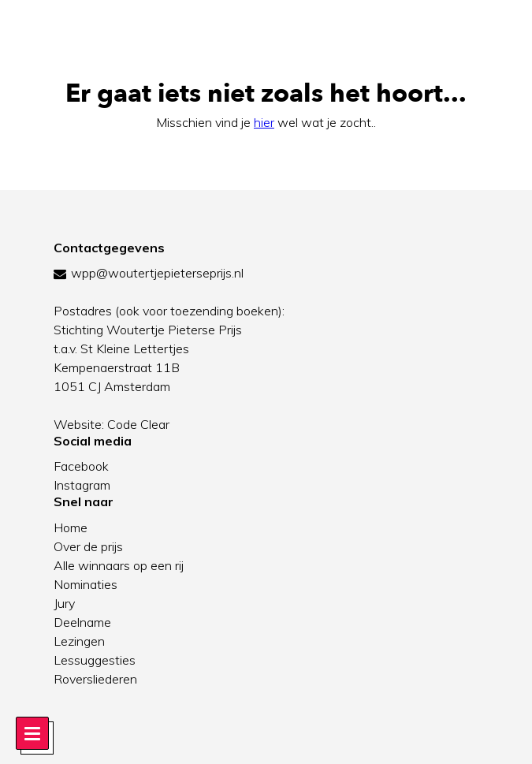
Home (71, 527)
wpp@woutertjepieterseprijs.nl (157, 273)
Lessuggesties (95, 660)
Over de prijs (88, 546)
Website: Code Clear (112, 424)
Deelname (82, 622)
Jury (64, 603)
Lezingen (79, 641)
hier (264, 122)
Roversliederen (95, 679)
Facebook (81, 466)
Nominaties (86, 584)
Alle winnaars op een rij (119, 565)
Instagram (82, 485)
